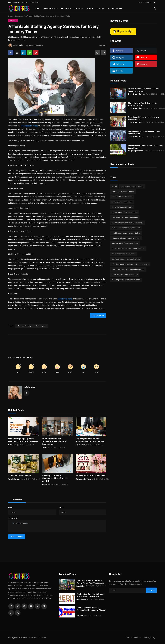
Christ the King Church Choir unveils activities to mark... (143, 104)
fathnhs (45, 447)
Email (61, 508)
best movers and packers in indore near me (128, 269)
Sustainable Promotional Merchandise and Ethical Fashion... (146, 147)
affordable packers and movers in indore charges (130, 264)
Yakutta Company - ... (16, 479)
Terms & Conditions (133, 638)
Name (11, 508)
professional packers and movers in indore (128, 249)
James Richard (81, 599)
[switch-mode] (155, 2)
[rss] (18, 613)
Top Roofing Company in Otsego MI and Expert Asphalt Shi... (90, 595)
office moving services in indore (124, 254)
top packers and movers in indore (125, 212)
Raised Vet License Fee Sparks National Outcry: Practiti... (144, 133)
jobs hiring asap (41, 326)
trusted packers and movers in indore (126, 228)
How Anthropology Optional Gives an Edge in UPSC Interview (23, 440)
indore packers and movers (122, 202)
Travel (114, 186)
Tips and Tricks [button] (115, 8)
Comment (13, 518)
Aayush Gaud (80, 445)
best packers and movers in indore (125, 217)
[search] (155, 8)
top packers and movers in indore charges (128, 223)
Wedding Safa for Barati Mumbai (90, 476)
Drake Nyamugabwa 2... (136, 94)
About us (25, 2)
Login (140, 2)
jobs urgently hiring (24, 326)
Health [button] (101, 8)
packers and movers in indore (132, 186)
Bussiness (19, 16)
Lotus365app (81, 586)
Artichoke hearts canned (20, 476)
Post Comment (17, 536)
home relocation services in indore (125, 275)
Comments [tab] (17, 500)
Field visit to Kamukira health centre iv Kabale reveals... (144, 118)
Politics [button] (79, 8)
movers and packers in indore (123, 191)
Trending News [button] (51, 8)
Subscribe (151, 590)
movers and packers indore (122, 207)
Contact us (35, 2)
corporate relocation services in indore (126, 238)
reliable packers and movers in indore (126, 233)
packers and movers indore (122, 197)
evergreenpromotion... (136, 151)
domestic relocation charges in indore (126, 259)
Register (148, 2)
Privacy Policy (149, 638)
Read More (98, 315)
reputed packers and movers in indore (126, 280)
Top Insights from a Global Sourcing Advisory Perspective (90, 440)
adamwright (46, 484)
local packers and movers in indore (125, 243)
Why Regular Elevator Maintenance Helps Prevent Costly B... (55, 478)
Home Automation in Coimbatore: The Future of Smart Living (54, 441)
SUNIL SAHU (12, 445)
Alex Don (80, 615)
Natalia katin (29, 387)
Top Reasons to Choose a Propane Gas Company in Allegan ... (91, 610)
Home (38, 8)
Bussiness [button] (66, 8)
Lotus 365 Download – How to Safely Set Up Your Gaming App (90, 582)
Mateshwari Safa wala (83, 479)
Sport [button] (90, 8)
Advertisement (14, 2)
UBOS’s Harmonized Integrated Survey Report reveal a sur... (144, 90)
